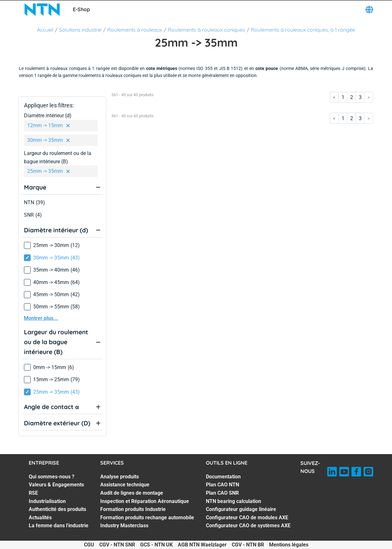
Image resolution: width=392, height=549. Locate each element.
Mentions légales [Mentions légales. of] (289, 545)
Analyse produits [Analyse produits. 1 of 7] (120, 477)
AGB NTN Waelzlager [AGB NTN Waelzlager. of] (202, 545)
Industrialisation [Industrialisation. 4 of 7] (47, 501)
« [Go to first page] (334, 97)
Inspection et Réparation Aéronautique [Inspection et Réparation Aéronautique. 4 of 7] (145, 501)
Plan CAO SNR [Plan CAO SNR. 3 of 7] (222, 493)
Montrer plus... (41, 318)
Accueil (45, 30)
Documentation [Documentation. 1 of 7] (223, 477)
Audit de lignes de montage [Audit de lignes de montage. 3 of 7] (132, 493)
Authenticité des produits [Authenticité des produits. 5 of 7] (57, 509)
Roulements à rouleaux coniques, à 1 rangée (303, 30)
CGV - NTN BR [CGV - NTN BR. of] (248, 545)
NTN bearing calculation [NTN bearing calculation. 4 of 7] (234, 501)
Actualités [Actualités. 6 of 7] (40, 518)
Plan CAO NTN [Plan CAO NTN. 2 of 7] (222, 485)
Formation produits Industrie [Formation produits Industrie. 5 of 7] (133, 509)
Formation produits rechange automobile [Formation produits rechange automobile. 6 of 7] (147, 518)
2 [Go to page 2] (352, 97)
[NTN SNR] (42, 10)
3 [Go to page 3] (360, 97)
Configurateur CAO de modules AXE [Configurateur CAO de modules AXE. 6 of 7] (247, 518)
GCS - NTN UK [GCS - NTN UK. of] (156, 545)
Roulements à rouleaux (135, 30)
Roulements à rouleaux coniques (207, 30)
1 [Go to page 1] (343, 97)
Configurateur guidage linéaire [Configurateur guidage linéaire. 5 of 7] (241, 509)
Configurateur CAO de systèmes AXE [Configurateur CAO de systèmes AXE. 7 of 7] (248, 526)
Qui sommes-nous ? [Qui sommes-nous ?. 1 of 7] (52, 477)
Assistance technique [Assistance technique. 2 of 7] (125, 485)
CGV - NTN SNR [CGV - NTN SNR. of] (117, 545)
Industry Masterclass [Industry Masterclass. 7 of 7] (124, 526)
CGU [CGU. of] (89, 545)
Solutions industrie (80, 30)
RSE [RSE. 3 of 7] (33, 493)
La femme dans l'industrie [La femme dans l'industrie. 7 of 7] (59, 526)
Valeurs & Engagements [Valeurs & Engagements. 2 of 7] (56, 485)
